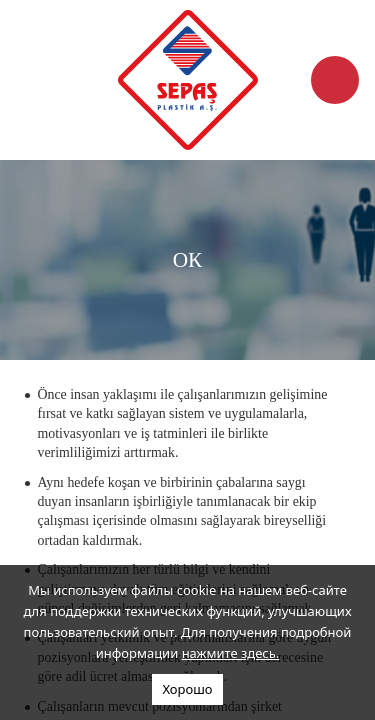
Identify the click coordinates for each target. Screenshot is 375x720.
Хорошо (187, 689)
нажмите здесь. (231, 653)
